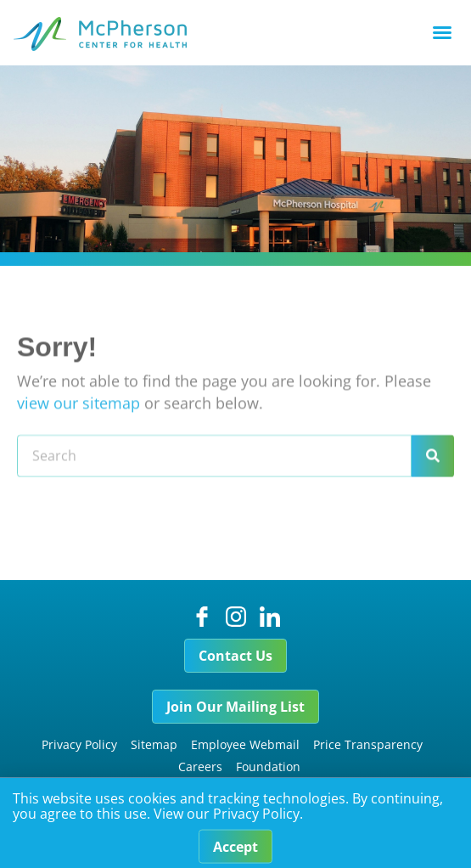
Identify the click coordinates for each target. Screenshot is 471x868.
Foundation (268, 767)
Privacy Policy (79, 744)
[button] (442, 32)
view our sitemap (78, 415)
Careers (200, 767)
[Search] (433, 469)
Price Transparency (368, 744)
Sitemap (154, 744)
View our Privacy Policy (227, 818)
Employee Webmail (245, 744)
